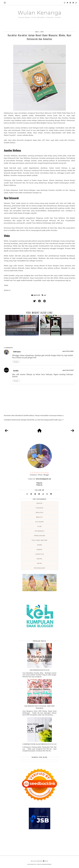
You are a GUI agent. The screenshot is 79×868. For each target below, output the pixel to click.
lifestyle (40, 554)
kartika (16, 371)
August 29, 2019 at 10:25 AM (68, 370)
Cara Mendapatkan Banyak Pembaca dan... (57, 330)
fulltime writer (40, 540)
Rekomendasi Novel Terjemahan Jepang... (22, 330)
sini (5, 115)
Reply (16, 362)
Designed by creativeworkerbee (39, 864)
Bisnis (40, 503)
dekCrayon (17, 352)
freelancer (40, 536)
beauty (40, 517)
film (40, 526)
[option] (22, 325)
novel (45, 295)
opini (40, 563)
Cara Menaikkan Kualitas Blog (40, 670)
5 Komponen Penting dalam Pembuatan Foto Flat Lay (39, 744)
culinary (40, 522)
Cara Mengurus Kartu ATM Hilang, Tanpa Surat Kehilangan (40, 707)
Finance (40, 508)
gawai (40, 549)
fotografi (40, 531)
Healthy (40, 512)
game (40, 545)
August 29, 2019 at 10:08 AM (68, 351)
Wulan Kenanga (40, 13)
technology (40, 568)
